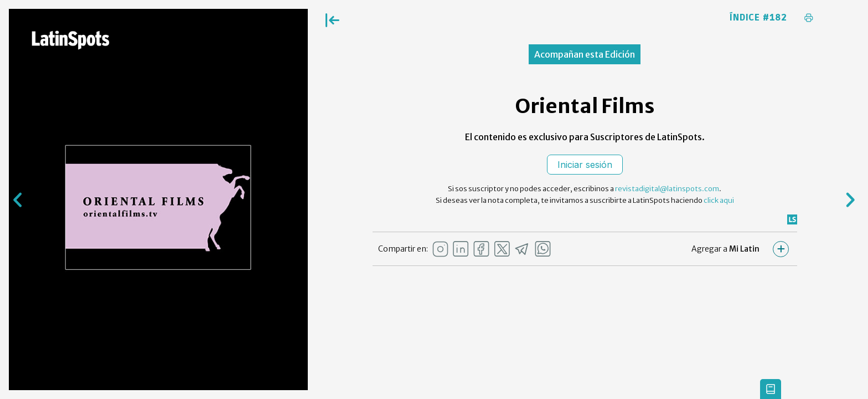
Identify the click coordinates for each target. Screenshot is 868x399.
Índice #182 (758, 18)
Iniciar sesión (585, 165)
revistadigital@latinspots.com (667, 189)
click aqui (719, 200)
